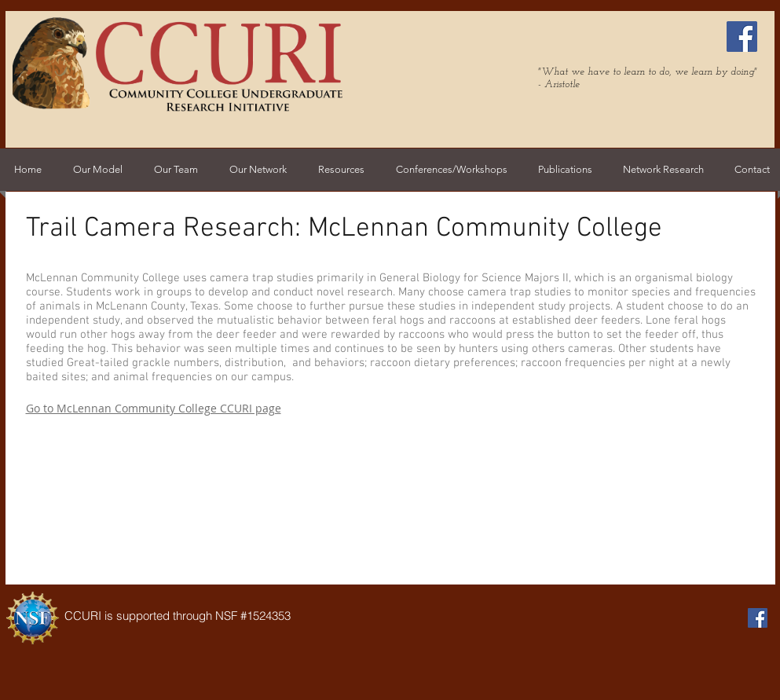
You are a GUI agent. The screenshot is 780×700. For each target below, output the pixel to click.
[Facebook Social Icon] (742, 37)
